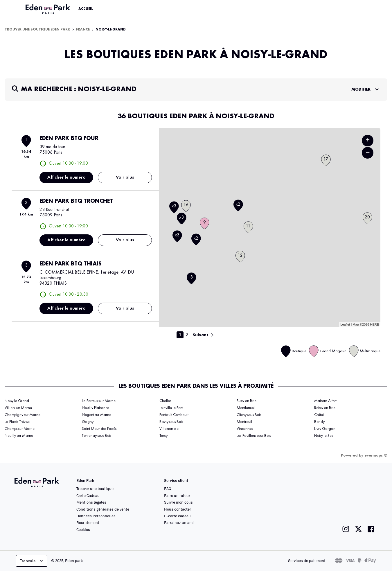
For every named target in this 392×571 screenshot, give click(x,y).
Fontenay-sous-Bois (97, 436)
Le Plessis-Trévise (17, 422)
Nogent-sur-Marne (97, 415)
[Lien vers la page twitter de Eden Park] (358, 529)
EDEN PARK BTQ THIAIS (71, 264)
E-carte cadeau (177, 516)
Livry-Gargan (325, 429)
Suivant (201, 335)
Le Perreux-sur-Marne (99, 401)
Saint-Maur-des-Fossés (99, 429)
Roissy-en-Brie (325, 408)
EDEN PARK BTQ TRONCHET (76, 201)
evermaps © (376, 455)
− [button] (368, 153)
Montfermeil (246, 408)
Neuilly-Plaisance (96, 408)
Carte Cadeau (88, 495)
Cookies (83, 529)
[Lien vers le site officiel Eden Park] (48, 9)
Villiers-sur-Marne (18, 408)
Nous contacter (178, 509)
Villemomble (169, 429)
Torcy (163, 436)
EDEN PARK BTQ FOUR (69, 139)
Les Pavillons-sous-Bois (254, 436)
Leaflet (345, 324)
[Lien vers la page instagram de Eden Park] (346, 529)
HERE (374, 324)
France (83, 30)
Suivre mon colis (178, 502)
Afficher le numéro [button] (66, 177)
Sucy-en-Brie (247, 401)
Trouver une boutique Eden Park (37, 30)
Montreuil (244, 422)
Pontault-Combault (174, 415)
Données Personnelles (96, 516)
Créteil (319, 415)
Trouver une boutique (95, 489)
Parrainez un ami (179, 522)
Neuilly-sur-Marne (19, 436)
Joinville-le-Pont (171, 408)
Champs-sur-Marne (20, 429)
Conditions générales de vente (103, 509)
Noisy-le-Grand (111, 30)
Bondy (319, 422)
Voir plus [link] (125, 177)
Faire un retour (177, 495)
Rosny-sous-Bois (171, 422)
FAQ (168, 489)
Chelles (165, 401)
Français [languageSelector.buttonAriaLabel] (32, 561)
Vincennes (245, 429)
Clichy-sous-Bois (249, 415)
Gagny (88, 422)
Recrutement (88, 522)
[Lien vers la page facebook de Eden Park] (371, 529)
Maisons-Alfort (325, 401)
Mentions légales (91, 502)
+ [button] (368, 141)
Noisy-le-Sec (324, 436)
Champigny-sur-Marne (23, 415)
